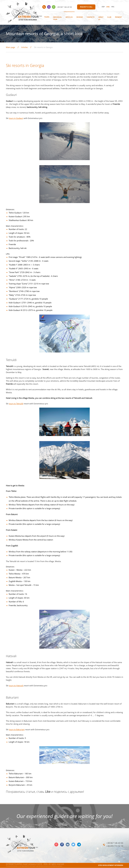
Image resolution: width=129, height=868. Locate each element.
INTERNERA (119, 865)
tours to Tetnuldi (16, 404)
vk (68, 845)
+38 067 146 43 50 (64, 7)
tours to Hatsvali (16, 686)
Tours (47, 17)
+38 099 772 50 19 (115, 846)
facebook (62, 845)
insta (56, 845)
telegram (79, 845)
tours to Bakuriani (17, 729)
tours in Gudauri (16, 118)
